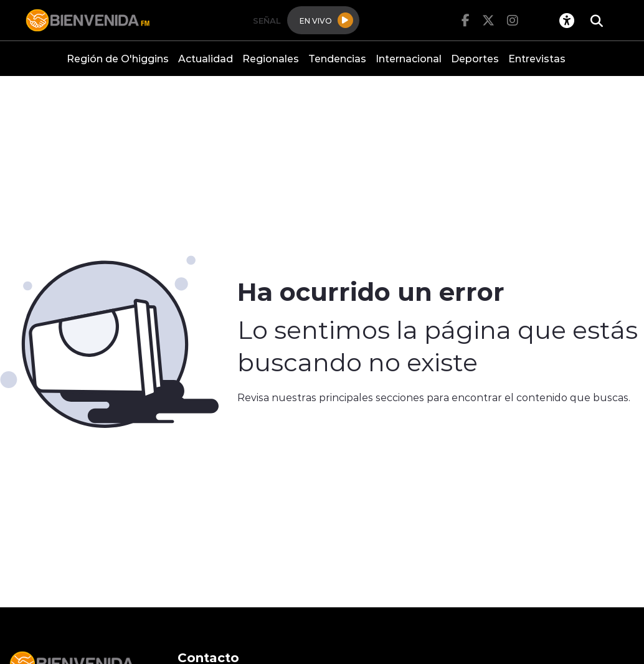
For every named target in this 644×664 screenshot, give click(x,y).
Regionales (271, 58)
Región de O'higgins (118, 58)
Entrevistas (537, 58)
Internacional (409, 58)
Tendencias (337, 58)
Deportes (475, 58)
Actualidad (206, 58)
